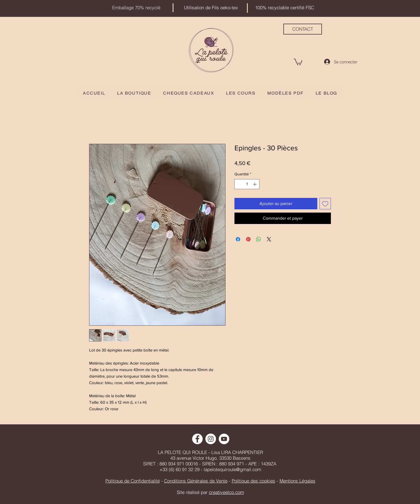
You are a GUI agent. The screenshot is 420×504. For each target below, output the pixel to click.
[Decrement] (239, 184)
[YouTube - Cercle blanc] (224, 439)
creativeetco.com (226, 492)
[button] (298, 62)
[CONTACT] (303, 29)
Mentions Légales (297, 481)
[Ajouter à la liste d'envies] (325, 204)
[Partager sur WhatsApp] (259, 239)
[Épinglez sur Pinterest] (248, 239)
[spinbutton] (247, 184)
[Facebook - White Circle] (197, 439)
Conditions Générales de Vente (196, 481)
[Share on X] (269, 239)
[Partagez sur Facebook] (238, 239)
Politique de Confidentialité (133, 481)
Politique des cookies (253, 481)
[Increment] (255, 184)
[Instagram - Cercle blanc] (211, 439)
